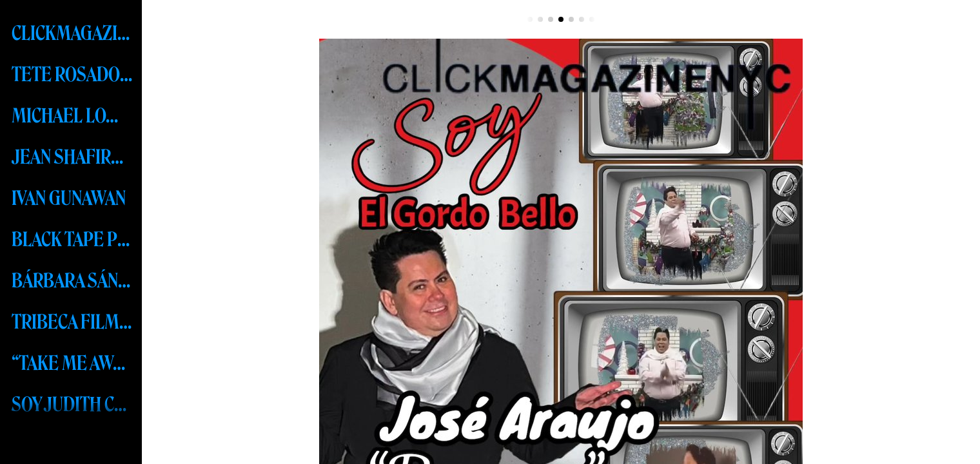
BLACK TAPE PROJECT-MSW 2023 (72, 240)
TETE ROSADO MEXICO (72, 75)
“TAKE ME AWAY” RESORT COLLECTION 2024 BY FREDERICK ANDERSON (72, 363)
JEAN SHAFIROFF (72, 157)
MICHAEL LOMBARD (72, 116)
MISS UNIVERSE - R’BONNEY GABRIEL (72, 446)
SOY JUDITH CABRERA (72, 405)
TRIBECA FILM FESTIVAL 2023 (72, 322)
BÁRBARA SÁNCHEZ (72, 281)
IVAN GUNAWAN (69, 198)
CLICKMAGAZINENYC (72, 34)
